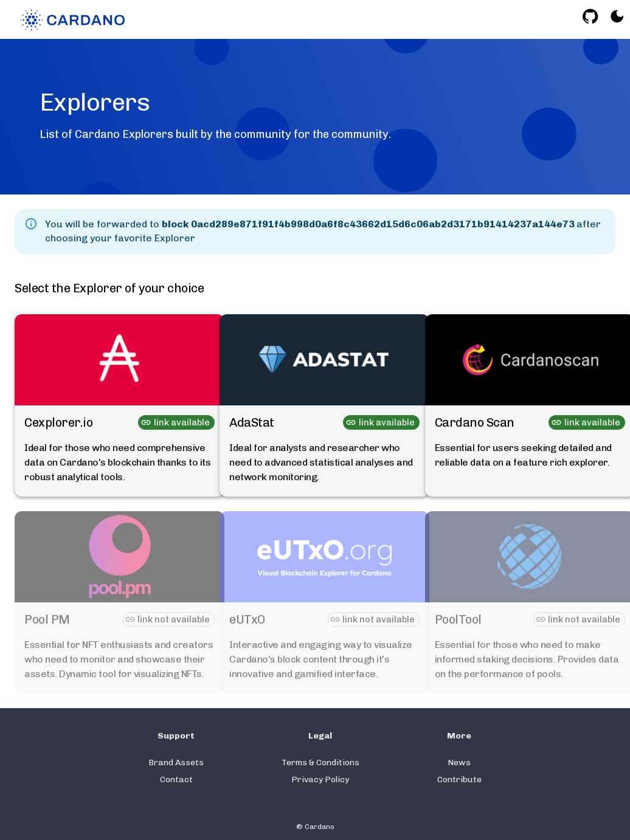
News (459, 763)
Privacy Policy (320, 780)
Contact (176, 780)
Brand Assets (176, 763)
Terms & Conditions (320, 763)
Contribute (459, 780)
